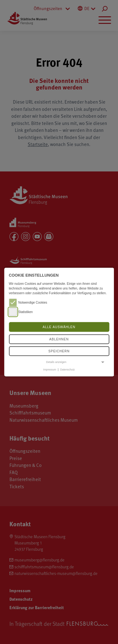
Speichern (59, 351)
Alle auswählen (59, 327)
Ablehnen (59, 339)
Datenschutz (67, 370)
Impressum (50, 370)
